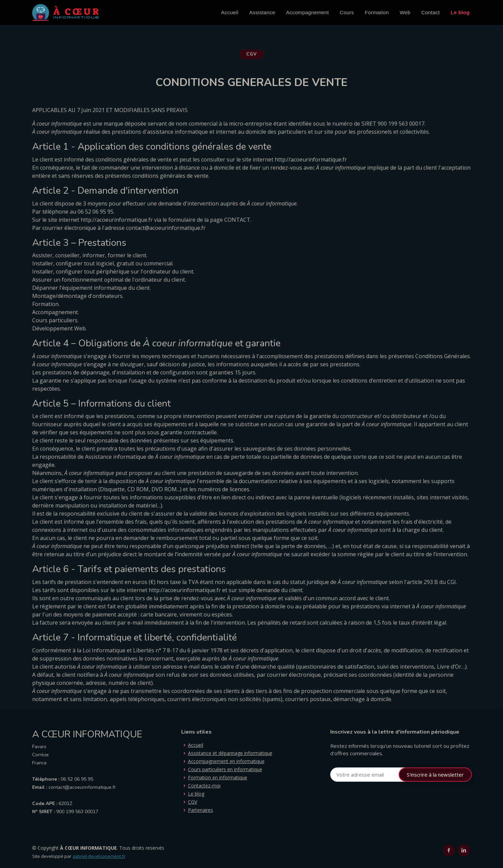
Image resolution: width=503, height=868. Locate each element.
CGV (193, 802)
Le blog (460, 12)
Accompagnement (307, 12)
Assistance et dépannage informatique (230, 753)
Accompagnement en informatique (226, 761)
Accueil (230, 12)
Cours (347, 12)
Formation (377, 12)
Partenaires (201, 810)
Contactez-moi (204, 786)
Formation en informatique (218, 778)
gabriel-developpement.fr (99, 856)
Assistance (262, 12)
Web (405, 12)
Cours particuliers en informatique (225, 769)
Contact (431, 12)
